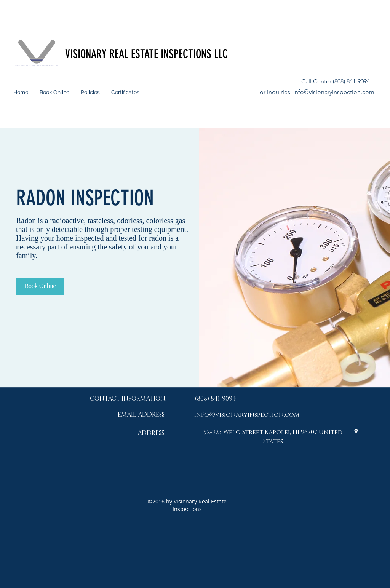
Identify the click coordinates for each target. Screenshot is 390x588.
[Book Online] (40, 286)
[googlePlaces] (356, 431)
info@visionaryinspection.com (334, 92)
